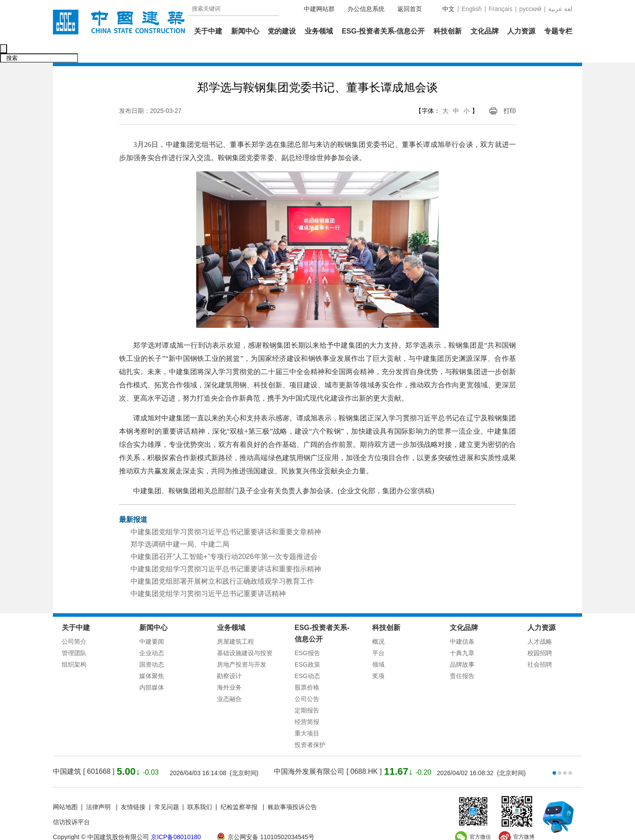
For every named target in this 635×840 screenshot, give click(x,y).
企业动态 (152, 634)
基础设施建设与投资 (245, 634)
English (472, 9)
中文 (448, 9)
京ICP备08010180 (176, 818)
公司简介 (74, 623)
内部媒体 (152, 669)
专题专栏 (558, 31)
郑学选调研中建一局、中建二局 (180, 526)
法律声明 (99, 788)
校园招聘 (540, 634)
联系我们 (200, 788)
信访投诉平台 (71, 803)
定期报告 (307, 692)
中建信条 (462, 623)
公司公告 (307, 680)
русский (530, 9)
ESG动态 (307, 657)
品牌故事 (462, 646)
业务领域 (319, 31)
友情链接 (133, 788)
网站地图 (65, 788)
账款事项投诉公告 (292, 788)
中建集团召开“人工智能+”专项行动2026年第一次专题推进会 (224, 538)
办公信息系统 (366, 9)
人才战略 (540, 623)
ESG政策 (307, 646)
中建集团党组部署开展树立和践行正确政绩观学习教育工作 (222, 563)
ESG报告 (307, 634)
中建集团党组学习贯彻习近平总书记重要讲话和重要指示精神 (226, 550)
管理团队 (74, 634)
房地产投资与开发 (242, 646)
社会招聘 (540, 646)
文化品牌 (485, 31)
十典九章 (462, 634)
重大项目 (307, 715)
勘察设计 (229, 657)
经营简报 (307, 703)
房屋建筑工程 (235, 623)
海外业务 (229, 669)
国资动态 (152, 646)
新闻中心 (245, 31)
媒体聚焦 (152, 657)
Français (501, 9)
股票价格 (307, 669)
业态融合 (229, 680)
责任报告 (462, 657)
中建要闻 (152, 623)
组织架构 (74, 646)
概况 (378, 623)
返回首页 (410, 9)
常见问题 (167, 788)
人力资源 (521, 31)
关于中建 (208, 31)
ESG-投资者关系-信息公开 (383, 31)
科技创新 (448, 31)
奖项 (378, 657)
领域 (378, 646)
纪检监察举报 (239, 788)
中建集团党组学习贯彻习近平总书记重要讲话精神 (208, 575)
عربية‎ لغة (560, 9)
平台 (378, 634)
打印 (510, 92)
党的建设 (282, 31)
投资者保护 (310, 726)
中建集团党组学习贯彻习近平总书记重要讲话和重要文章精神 (226, 513)
